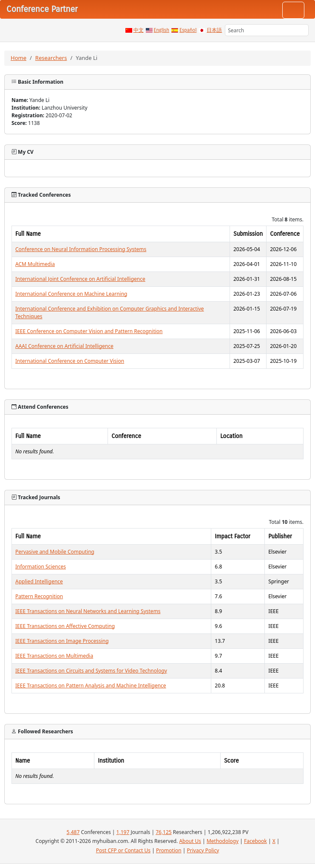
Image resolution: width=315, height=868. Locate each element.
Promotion (169, 850)
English (162, 30)
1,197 (123, 832)
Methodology (223, 841)
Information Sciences (41, 567)
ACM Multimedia (35, 264)
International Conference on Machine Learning (71, 294)
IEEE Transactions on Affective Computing (65, 626)
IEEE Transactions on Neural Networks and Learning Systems (88, 611)
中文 (139, 30)
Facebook (255, 841)
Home (18, 58)
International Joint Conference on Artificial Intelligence (80, 279)
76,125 (164, 832)
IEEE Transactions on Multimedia (54, 656)
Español (188, 30)
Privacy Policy (203, 850)
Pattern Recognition (39, 596)
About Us (190, 841)
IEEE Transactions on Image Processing (62, 641)
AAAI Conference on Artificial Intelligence (64, 346)
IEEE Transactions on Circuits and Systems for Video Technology (91, 671)
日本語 (214, 30)
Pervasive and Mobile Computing (55, 552)
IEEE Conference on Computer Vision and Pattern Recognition (89, 331)
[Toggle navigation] (293, 10)
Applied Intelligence (39, 581)
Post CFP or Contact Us (123, 850)
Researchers (51, 58)
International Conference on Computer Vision (70, 361)
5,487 (73, 832)
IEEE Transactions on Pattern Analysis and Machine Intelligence (91, 686)
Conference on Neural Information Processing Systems (81, 249)
